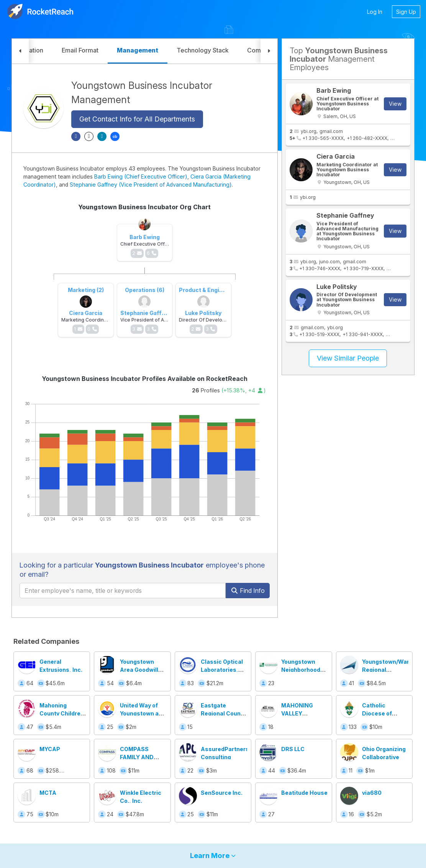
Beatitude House (304, 793)
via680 (372, 793)
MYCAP (50, 749)
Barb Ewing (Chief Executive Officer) (141, 176)
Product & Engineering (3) (214, 290)
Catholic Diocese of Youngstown (379, 713)
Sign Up (406, 12)
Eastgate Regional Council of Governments (224, 713)
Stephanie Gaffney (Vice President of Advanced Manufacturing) (151, 185)
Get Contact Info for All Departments (137, 119)
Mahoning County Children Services (62, 713)
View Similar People (348, 358)
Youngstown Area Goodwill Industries (139, 670)
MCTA (48, 793)
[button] (20, 51)
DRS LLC (293, 749)
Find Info (248, 591)
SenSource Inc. (222, 793)
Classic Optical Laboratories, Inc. (222, 670)
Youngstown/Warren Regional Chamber (390, 670)
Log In (375, 12)
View (395, 104)
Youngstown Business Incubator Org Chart (144, 207)
